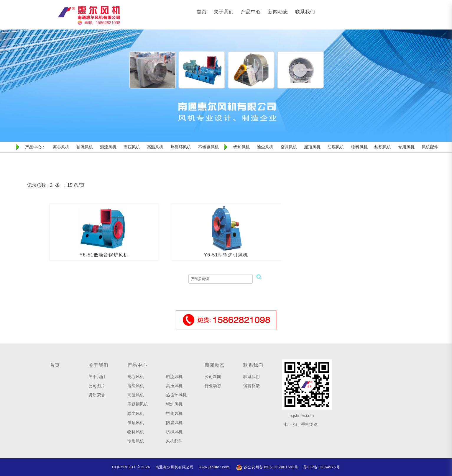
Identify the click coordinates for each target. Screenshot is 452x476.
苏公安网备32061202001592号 (267, 467)
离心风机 (136, 377)
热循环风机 (176, 395)
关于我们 (224, 12)
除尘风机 (136, 413)
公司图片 (97, 386)
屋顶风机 (136, 423)
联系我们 (305, 12)
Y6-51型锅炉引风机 (226, 255)
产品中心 (251, 12)
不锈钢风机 (138, 404)
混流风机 (136, 386)
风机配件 (174, 441)
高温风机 (136, 395)
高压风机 (174, 386)
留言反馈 (252, 386)
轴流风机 (174, 377)
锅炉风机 (174, 404)
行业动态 (213, 386)
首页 (202, 12)
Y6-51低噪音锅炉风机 (104, 255)
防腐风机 (174, 423)
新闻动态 (278, 12)
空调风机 (174, 413)
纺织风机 (174, 432)
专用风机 (136, 441)
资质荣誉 (97, 395)
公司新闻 (213, 377)
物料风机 (136, 432)
